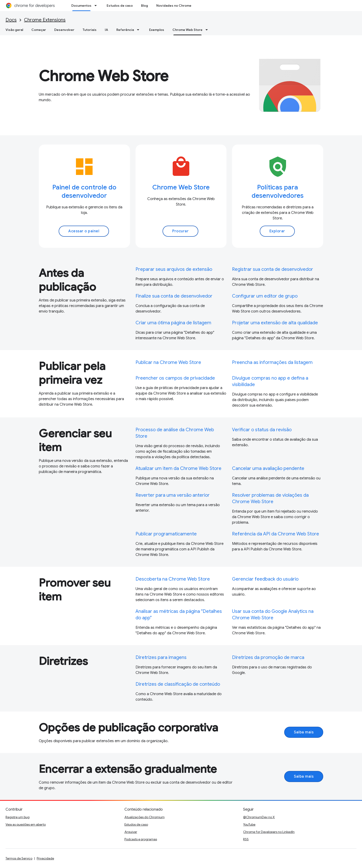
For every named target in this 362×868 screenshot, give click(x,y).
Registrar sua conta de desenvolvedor (273, 269)
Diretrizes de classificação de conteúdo (178, 684)
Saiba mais (304, 732)
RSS (246, 839)
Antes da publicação (67, 280)
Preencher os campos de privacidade (175, 378)
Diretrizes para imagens (161, 657)
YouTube (249, 824)
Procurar (180, 231)
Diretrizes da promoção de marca (268, 657)
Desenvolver (64, 30)
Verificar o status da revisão (262, 430)
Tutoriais (90, 30)
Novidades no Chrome (174, 6)
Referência (125, 30)
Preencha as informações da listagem (272, 362)
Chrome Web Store (104, 76)
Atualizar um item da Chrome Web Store (178, 468)
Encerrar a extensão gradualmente (128, 769)
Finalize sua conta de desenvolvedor (174, 296)
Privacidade (45, 858)
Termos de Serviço (19, 858)
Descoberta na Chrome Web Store (173, 579)
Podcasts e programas (141, 839)
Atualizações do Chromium (145, 817)
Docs (11, 20)
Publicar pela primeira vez (72, 373)
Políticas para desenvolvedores (278, 191)
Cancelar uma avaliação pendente (268, 468)
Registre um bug (18, 817)
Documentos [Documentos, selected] (81, 6)
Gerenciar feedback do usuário (265, 579)
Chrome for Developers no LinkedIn (269, 832)
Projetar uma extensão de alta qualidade (275, 323)
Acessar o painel (84, 231)
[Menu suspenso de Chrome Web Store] (208, 30)
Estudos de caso (120, 6)
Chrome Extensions (45, 20)
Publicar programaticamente (166, 534)
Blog (145, 6)
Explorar (277, 231)
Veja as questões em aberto (26, 824)
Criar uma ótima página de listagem (173, 323)
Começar (39, 30)
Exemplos (157, 30)
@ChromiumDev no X (259, 817)
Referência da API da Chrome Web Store (276, 534)
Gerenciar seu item (75, 440)
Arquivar (131, 832)
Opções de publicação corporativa (128, 728)
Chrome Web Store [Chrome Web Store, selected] (187, 30)
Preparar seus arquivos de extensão (174, 269)
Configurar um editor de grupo (265, 296)
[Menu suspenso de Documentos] (97, 6)
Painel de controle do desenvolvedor (84, 191)
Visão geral (14, 30)
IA (106, 30)
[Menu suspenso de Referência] (139, 30)
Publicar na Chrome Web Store (168, 362)
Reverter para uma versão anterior (173, 495)
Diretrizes (63, 661)
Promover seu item (75, 590)
